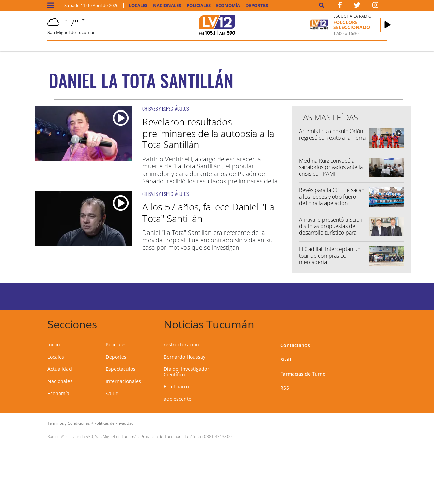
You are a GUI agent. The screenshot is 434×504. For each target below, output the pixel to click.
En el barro (176, 387)
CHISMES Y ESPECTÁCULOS (165, 109)
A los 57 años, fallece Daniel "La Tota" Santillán (208, 213)
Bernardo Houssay (185, 357)
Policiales (199, 6)
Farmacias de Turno (303, 374)
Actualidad (60, 369)
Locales (138, 6)
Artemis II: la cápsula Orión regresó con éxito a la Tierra (332, 134)
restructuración (181, 345)
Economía (228, 6)
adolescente (177, 399)
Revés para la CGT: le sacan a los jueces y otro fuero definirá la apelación (332, 197)
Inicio (54, 345)
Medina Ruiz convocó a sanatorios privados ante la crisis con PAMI (331, 167)
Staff (286, 359)
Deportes (257, 6)
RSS (285, 388)
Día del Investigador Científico (186, 372)
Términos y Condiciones (68, 423)
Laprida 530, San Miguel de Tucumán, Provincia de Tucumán (126, 436)
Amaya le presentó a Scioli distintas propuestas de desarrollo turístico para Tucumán (331, 229)
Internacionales (123, 381)
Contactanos (295, 345)
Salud (112, 393)
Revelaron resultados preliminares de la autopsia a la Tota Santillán (208, 133)
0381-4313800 (218, 436)
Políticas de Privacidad (114, 423)
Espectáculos (121, 369)
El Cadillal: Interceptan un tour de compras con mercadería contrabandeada (330, 259)
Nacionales (167, 6)
